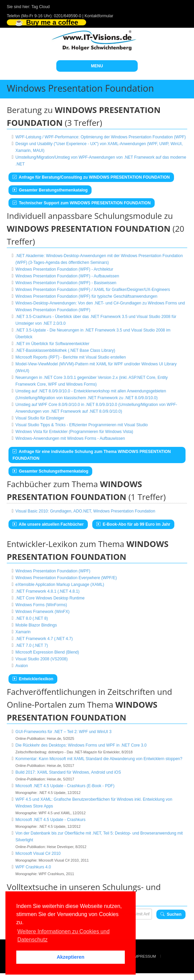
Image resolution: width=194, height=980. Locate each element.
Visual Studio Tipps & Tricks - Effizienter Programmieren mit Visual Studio (82, 425)
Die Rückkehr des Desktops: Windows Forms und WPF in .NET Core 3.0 (81, 745)
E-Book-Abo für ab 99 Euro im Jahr (133, 524)
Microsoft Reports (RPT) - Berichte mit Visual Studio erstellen (71, 357)
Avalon (22, 666)
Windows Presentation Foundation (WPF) (53, 571)
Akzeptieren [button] (71, 957)
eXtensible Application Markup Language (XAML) (60, 585)
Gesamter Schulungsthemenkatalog (50, 471)
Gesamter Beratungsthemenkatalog (50, 190)
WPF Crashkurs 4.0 (33, 867)
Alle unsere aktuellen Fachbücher (48, 524)
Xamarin (23, 632)
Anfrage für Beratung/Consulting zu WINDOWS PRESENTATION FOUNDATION (91, 177)
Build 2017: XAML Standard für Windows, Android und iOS (68, 772)
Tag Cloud (41, 7)
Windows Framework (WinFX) (43, 612)
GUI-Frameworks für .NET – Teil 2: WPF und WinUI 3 (64, 732)
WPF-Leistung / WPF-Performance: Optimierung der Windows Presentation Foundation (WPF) (101, 137)
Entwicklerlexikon (33, 679)
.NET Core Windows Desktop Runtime (50, 598)
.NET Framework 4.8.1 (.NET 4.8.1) (48, 591)
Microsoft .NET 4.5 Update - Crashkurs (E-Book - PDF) (65, 786)
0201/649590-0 (68, 16)
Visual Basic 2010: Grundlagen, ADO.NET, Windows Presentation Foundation (85, 511)
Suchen (171, 914)
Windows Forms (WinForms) (41, 605)
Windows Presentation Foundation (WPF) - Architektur (64, 269)
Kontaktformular (99, 16)
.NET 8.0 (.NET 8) (32, 618)
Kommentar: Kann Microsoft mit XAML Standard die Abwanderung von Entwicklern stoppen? (99, 759)
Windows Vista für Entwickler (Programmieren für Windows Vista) (74, 432)
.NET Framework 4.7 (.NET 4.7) (44, 639)
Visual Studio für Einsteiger (40, 418)
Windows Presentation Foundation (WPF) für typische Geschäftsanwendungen (86, 296)
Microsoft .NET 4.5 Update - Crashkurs (51, 820)
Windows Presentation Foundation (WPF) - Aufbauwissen (67, 276)
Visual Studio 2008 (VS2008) (42, 659)
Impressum (145, 956)
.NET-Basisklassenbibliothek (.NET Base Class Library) (65, 350)
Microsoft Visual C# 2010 (38, 853)
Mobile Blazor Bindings (36, 625)
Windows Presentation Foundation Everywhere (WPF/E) (66, 578)
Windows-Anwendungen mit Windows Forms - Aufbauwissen (70, 438)
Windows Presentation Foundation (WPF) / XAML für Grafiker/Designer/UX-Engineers (93, 290)
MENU (97, 66)
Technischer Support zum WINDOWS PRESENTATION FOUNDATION (82, 203)
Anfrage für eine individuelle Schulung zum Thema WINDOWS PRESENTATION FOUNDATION (92, 455)
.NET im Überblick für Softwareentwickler (53, 344)
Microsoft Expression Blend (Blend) (47, 652)
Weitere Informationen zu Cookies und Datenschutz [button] (63, 936)
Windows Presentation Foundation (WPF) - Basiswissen (66, 283)
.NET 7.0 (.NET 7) (32, 645)
